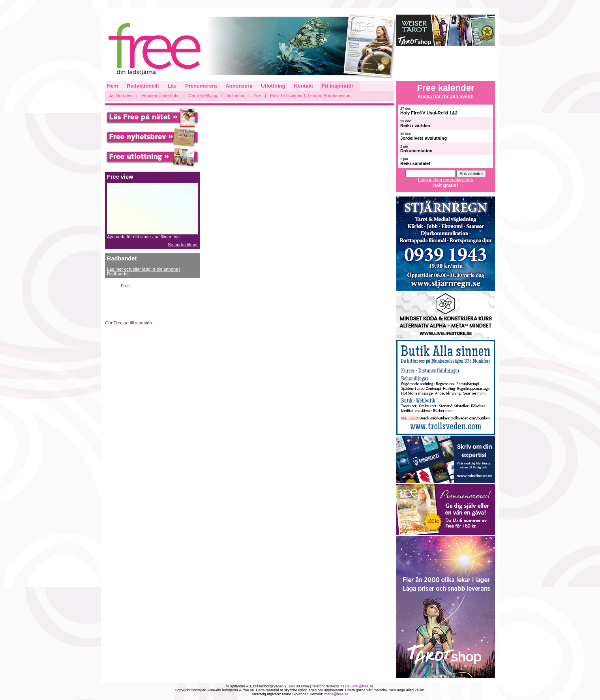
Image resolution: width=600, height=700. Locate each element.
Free (125, 286)
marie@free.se (336, 694)
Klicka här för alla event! (446, 97)
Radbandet (122, 258)
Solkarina (235, 95)
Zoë (257, 95)
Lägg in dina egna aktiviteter (446, 180)
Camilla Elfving (203, 95)
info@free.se (363, 686)
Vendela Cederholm (160, 95)
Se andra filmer (183, 245)
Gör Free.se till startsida (128, 323)
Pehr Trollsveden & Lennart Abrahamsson (310, 95)
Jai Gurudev (121, 95)
